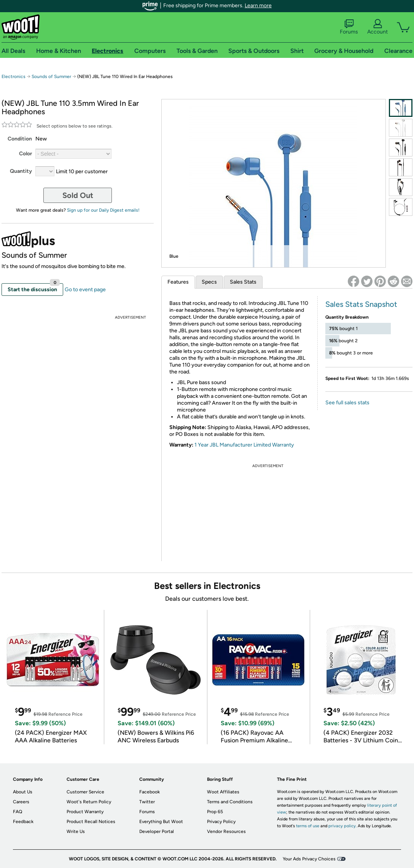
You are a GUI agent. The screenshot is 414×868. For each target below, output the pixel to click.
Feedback (23, 822)
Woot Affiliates (223, 792)
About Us (23, 792)
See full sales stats (347, 403)
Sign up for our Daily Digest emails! (103, 210)
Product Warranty (85, 812)
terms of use (308, 826)
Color (25, 154)
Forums (349, 27)
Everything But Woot (161, 822)
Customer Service (85, 792)
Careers (21, 802)
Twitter (147, 802)
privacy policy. (342, 826)
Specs (209, 282)
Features (178, 282)
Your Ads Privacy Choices (309, 859)
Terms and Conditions (230, 802)
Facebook (150, 792)
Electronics (14, 77)
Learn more (258, 6)
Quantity (21, 171)
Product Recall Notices (91, 822)
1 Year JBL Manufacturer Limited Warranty (244, 445)
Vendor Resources (226, 831)
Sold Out (78, 195)
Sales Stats (243, 282)
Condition (20, 139)
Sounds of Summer (51, 77)
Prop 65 (215, 812)
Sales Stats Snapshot (361, 304)
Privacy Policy (221, 822)
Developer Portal (157, 831)
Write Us (76, 831)
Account (377, 27)
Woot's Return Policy (89, 802)
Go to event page (85, 290)
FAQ (18, 812)
